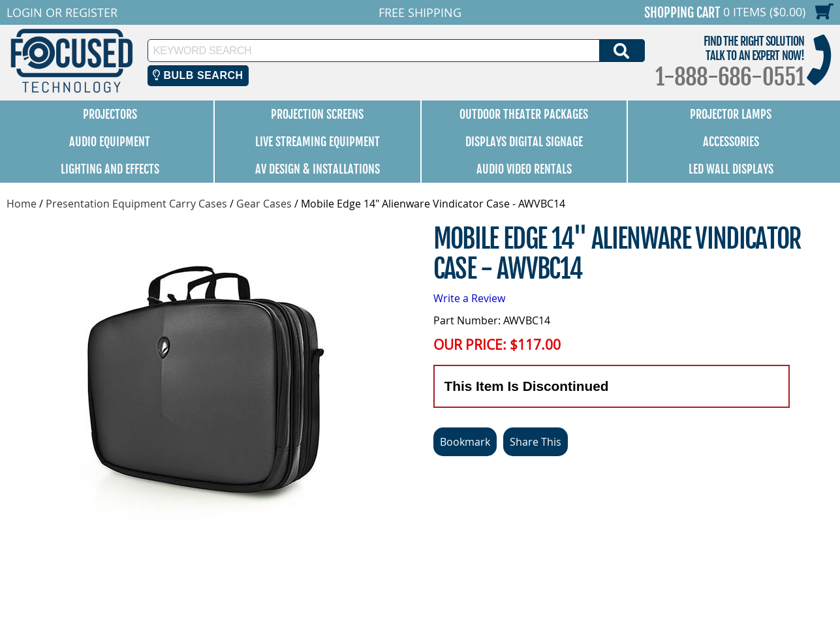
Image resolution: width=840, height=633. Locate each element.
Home (22, 204)
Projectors (110, 114)
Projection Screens (317, 114)
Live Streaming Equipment (318, 142)
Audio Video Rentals (524, 169)
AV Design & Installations (318, 169)
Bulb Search (198, 75)
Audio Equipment (110, 142)
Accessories (731, 142)
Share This (536, 442)
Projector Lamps (731, 114)
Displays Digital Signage (524, 142)
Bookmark (465, 442)
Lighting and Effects (110, 169)
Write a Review (469, 298)
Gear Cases (264, 204)
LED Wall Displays (731, 169)
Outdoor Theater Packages (524, 114)
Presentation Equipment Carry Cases (136, 204)
